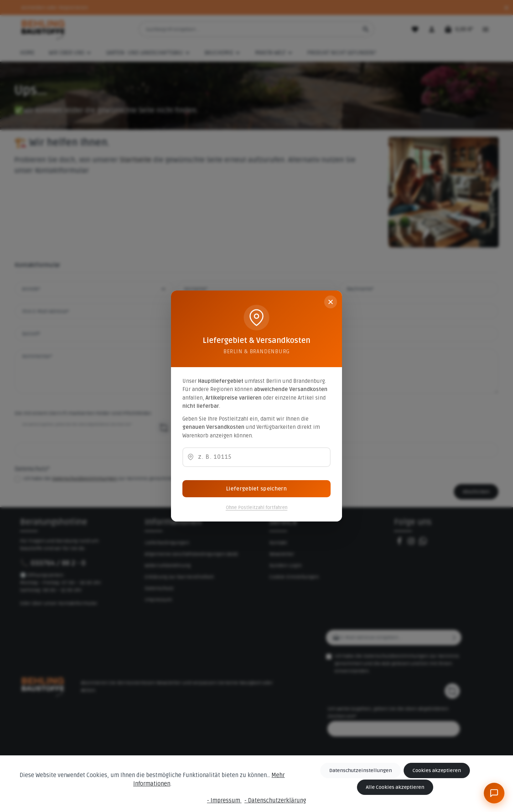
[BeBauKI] (494, 793)
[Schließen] (331, 302)
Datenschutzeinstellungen (361, 770)
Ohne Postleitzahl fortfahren (257, 508)
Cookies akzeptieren (437, 770)
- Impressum (224, 801)
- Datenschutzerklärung (275, 801)
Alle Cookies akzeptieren (395, 787)
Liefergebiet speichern (256, 489)
